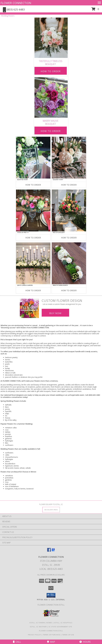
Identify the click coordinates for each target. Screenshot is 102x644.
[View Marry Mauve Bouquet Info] (51, 97)
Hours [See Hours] (85, 642)
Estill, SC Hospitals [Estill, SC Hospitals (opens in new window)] (63, 623)
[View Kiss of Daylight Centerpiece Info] (69, 210)
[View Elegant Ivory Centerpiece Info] (69, 158)
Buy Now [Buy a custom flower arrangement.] (55, 313)
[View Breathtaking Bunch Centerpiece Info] (69, 263)
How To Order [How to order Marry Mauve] (51, 131)
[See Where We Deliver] (51, 510)
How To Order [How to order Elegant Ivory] (69, 185)
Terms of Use (68, 635)
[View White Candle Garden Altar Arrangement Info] (33, 263)
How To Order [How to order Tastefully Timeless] (51, 71)
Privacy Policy (35, 635)
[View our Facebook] (49, 551)
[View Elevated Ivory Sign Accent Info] (33, 158)
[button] (95, 10)
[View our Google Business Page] (53, 551)
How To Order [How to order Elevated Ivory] (33, 185)
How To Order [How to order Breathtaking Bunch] (69, 291)
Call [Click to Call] (17, 642)
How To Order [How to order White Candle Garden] (33, 291)
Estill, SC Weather (38, 627)
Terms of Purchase (52, 635)
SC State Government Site (60, 627)
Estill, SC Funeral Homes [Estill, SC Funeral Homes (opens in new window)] (41, 623)
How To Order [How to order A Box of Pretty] (33, 238)
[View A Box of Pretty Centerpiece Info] (33, 210)
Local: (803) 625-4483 (51, 569)
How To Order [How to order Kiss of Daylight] (69, 238)
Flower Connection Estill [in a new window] (51, 605)
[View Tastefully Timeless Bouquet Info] (51, 38)
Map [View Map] (51, 642)
